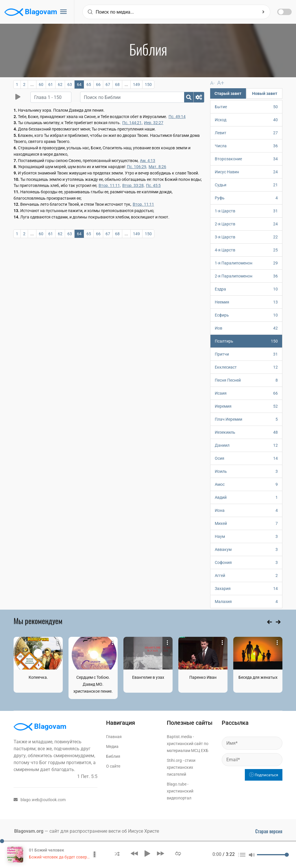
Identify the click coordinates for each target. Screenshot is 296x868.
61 (51, 84)
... (32, 84)
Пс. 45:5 (153, 185)
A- (212, 83)
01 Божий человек (47, 850)
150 (148, 84)
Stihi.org (174, 760)
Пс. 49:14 (177, 117)
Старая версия (269, 831)
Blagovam (31, 12)
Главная (114, 736)
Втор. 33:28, (133, 185)
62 (60, 84)
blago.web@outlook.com (40, 799)
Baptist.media (179, 736)
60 (41, 84)
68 (117, 84)
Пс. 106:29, (137, 167)
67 (108, 84)
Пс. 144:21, (132, 123)
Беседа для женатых (258, 677)
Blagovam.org (29, 831)
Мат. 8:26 (157, 167)
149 (136, 84)
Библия (113, 756)
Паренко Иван (203, 677)
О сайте (113, 766)
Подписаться (264, 775)
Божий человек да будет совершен (62, 857)
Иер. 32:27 (154, 123)
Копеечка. (38, 677)
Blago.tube (177, 784)
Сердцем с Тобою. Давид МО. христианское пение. (93, 684)
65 (89, 84)
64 (79, 84)
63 (70, 84)
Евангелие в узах (148, 677)
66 (98, 84)
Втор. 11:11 (143, 204)
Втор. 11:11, (110, 185)
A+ (219, 83)
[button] (117, 853)
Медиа (112, 746)
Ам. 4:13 (148, 161)
